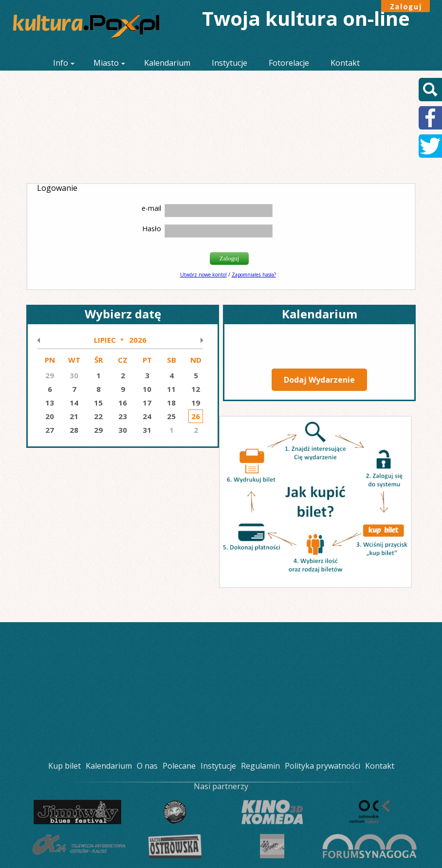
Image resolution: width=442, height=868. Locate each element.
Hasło (152, 229)
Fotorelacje (289, 63)
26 (196, 416)
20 (50, 416)
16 (123, 403)
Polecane (179, 766)
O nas (147, 766)
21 (74, 416)
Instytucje (230, 63)
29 (98, 430)
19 (196, 403)
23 (123, 416)
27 (50, 430)
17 (147, 403)
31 (147, 430)
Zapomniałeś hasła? (254, 275)
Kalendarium (167, 63)
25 (171, 416)
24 (147, 416)
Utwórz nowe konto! (203, 275)
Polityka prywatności (322, 766)
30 (123, 430)
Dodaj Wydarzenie (319, 380)
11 (171, 389)
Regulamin (260, 766)
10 (147, 389)
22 (98, 416)
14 (74, 403)
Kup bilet (64, 766)
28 (74, 430)
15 (98, 403)
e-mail (151, 208)
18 (171, 403)
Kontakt (345, 63)
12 (196, 389)
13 (50, 403)
